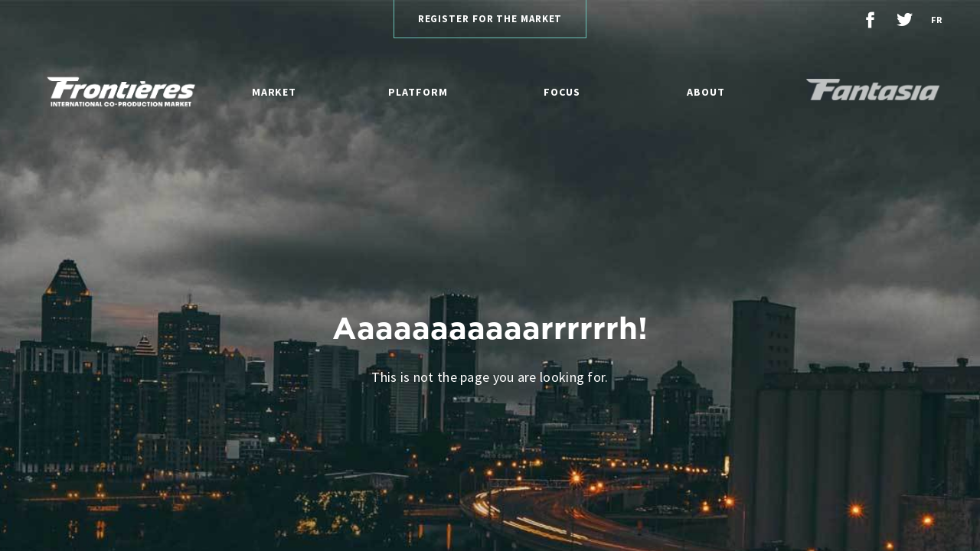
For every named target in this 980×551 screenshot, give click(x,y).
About (706, 92)
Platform (418, 92)
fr (936, 20)
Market (274, 92)
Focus (562, 92)
